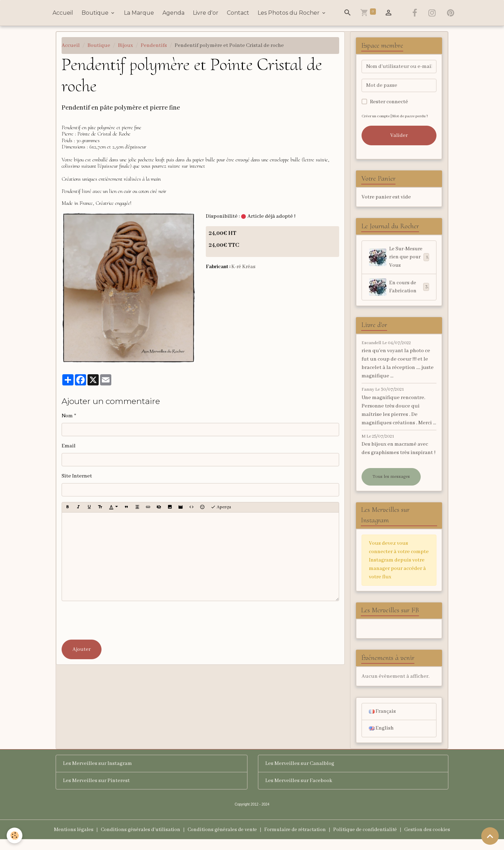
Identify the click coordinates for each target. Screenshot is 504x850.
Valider (399, 135)
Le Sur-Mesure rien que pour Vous (399, 262)
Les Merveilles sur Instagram (97, 774)
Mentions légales (67, 840)
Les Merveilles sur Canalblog (300, 774)
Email (69, 446)
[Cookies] (15, 835)
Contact (238, 13)
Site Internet (77, 476)
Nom (67, 416)
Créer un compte (376, 116)
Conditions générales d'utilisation (136, 840)
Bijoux (125, 46)
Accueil (63, 13)
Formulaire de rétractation (297, 840)
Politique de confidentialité (369, 840)
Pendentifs (154, 46)
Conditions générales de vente (221, 840)
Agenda (173, 13)
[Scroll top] (490, 836)
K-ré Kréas (244, 267)
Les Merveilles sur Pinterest (96, 791)
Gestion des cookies (433, 840)
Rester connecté (389, 102)
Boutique (96, 13)
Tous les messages (391, 486)
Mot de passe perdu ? (413, 116)
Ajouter (82, 649)
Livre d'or (206, 13)
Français (382, 722)
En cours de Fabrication (399, 296)
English (381, 739)
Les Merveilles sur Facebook (299, 791)
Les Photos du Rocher (289, 13)
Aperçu (221, 507)
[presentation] (115, 620)
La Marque (139, 13)
